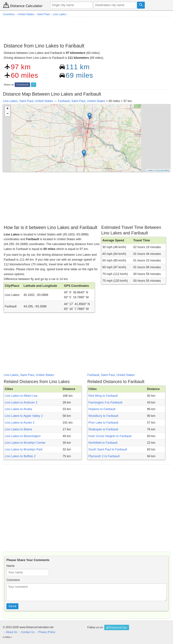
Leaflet (150, 170)
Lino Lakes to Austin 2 (20, 423)
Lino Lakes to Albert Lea (21, 396)
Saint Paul (26, 101)
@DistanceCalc (117, 627)
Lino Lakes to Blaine (18, 429)
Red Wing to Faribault (103, 396)
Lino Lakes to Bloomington (23, 436)
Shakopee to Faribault (103, 429)
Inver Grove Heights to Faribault (110, 436)
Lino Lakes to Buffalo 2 (20, 456)
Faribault (64, 101)
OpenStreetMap (163, 170)
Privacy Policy (47, 632)
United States (44, 101)
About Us (12, 632)
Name (10, 566)
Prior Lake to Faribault (103, 423)
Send (13, 606)
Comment (13, 580)
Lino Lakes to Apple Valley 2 (24, 416)
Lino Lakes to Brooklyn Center (25, 443)
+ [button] (8, 109)
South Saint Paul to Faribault (108, 449)
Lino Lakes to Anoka (18, 409)
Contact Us (28, 632)
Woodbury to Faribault (103, 416)
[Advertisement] (86, 29)
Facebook (22, 85)
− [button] (8, 114)
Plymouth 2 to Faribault (104, 456)
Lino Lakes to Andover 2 (21, 402)
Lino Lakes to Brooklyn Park (24, 449)
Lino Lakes (10, 101)
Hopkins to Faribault (102, 409)
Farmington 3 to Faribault (105, 402)
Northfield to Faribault (103, 443)
